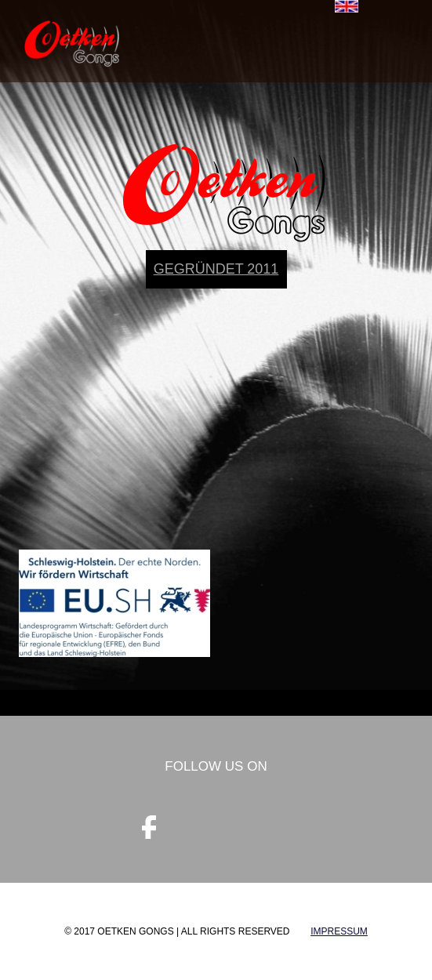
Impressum (339, 931)
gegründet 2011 (216, 269)
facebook (149, 827)
